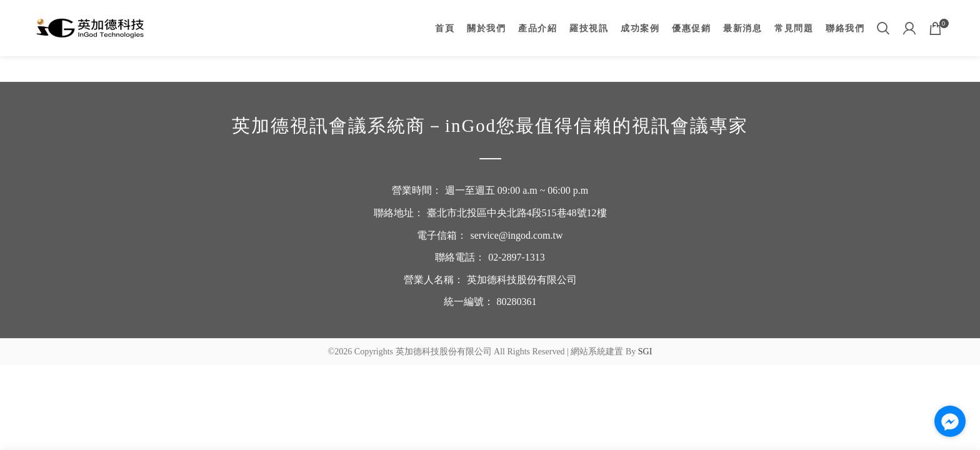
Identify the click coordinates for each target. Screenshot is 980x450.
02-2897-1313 (517, 257)
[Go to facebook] (950, 421)
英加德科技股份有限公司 (522, 280)
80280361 (517, 302)
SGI (645, 352)
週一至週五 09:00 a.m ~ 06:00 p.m (517, 190)
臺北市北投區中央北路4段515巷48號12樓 (517, 213)
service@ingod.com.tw (516, 235)
